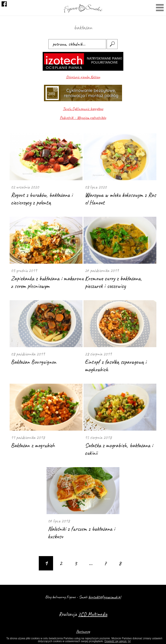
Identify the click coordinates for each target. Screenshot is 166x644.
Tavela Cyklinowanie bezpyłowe (83, 109)
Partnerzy (83, 631)
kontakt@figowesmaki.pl (105, 597)
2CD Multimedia (93, 614)
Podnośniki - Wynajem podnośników (83, 118)
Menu (160, 8)
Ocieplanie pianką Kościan (83, 77)
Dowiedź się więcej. (116, 641)
